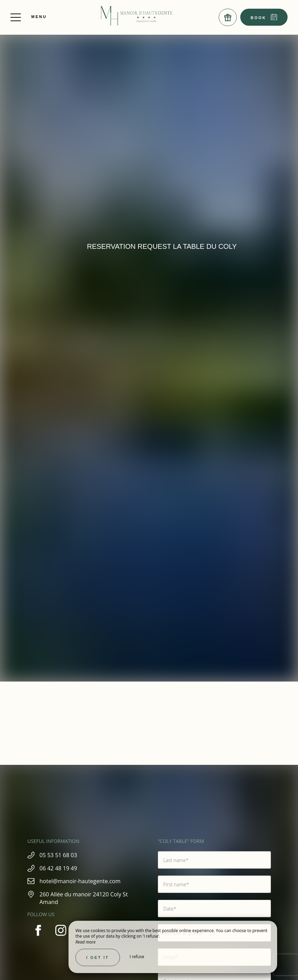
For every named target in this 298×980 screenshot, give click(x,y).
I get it (98, 957)
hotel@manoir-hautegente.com (80, 881)
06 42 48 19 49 (58, 868)
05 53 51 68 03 (58, 855)
